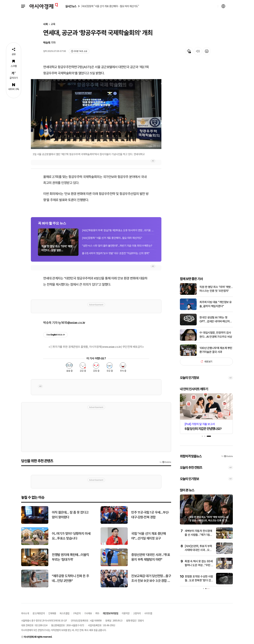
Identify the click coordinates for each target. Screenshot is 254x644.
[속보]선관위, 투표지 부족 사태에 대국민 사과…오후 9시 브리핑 (198, 550)
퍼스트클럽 (64, 613)
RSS (97, 613)
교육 (53, 24)
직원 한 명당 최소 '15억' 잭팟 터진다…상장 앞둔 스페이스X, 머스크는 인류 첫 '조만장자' (209, 521)
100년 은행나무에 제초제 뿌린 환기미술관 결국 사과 (216, 350)
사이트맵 (148, 613)
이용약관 (126, 613)
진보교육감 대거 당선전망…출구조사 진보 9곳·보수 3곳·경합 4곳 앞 (151, 579)
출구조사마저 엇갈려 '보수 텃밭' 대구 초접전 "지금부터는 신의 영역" (116, 253)
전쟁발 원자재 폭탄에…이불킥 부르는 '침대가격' (70, 557)
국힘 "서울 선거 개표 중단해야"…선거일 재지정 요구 (148, 536)
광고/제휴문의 (39, 613)
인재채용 (52, 613)
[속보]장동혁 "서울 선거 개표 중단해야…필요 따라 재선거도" (112, 238)
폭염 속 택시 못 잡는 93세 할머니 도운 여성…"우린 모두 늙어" (199, 565)
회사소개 (25, 613)
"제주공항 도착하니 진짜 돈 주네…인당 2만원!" (70, 578)
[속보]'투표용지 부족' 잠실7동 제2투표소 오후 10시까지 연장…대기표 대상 (118, 230)
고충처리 (137, 613)
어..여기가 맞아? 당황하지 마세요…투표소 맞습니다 (71, 536)
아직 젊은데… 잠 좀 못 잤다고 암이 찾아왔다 (70, 515)
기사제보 (88, 613)
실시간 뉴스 (71, 6)
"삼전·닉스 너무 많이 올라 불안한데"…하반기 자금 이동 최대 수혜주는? (117, 246)
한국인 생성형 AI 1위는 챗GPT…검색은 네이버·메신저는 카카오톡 (216, 320)
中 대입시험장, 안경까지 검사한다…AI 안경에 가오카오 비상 (216, 335)
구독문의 (77, 613)
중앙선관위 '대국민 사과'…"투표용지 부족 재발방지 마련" (151, 557)
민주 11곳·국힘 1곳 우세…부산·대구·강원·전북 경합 (150, 515)
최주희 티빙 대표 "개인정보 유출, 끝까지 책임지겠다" (216, 304)
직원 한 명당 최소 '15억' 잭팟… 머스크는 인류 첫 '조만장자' (216, 289)
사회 (46, 24)
